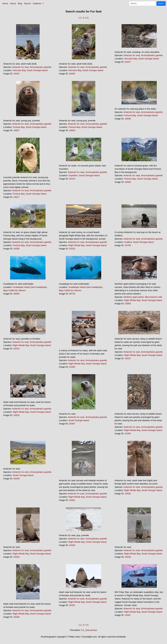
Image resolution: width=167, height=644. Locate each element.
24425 (72, 74)
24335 (128, 557)
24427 (128, 62)
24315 (72, 249)
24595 (16, 249)
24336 (16, 617)
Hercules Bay (19, 70)
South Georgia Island (37, 70)
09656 (16, 294)
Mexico (22, 290)
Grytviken (73, 175)
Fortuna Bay (19, 127)
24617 (16, 197)
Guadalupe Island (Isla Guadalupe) (30, 287)
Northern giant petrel (134, 297)
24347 (128, 615)
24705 (128, 245)
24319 (16, 349)
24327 (128, 358)
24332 (16, 415)
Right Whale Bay (77, 245)
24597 (16, 130)
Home (5, 3)
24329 (16, 557)
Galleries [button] (37, 3)
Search (27, 3)
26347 (72, 424)
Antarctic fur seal (20, 67)
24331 (72, 500)
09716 (72, 294)
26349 (16, 479)
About (13, 3)
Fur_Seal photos (89, 630)
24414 (72, 179)
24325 (128, 494)
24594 (128, 182)
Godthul (128, 242)
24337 (72, 605)
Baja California (10, 290)
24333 (72, 545)
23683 (128, 304)
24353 (128, 433)
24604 (72, 130)
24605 (128, 119)
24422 (16, 74)
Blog (20, 3)
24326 (72, 367)
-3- (83, 18)
